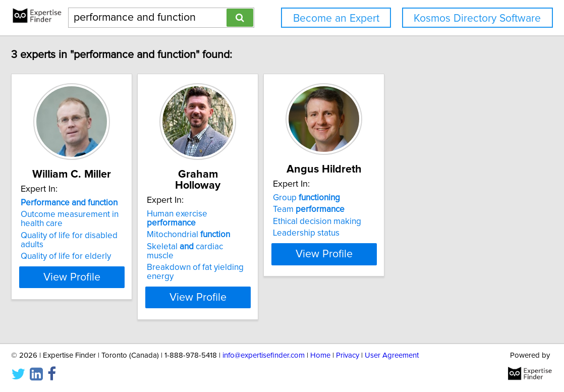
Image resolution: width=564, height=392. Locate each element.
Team (403, 209)
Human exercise (272, 203)
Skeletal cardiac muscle (268, 227)
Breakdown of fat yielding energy (279, 238)
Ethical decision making (411, 221)
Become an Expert (336, 18)
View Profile (128, 268)
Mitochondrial (258, 214)
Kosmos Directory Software (477, 18)
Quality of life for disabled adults (125, 236)
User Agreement (392, 355)
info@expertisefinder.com (264, 355)
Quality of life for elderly (110, 247)
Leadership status (401, 233)
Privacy (348, 355)
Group (401, 198)
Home (320, 355)
